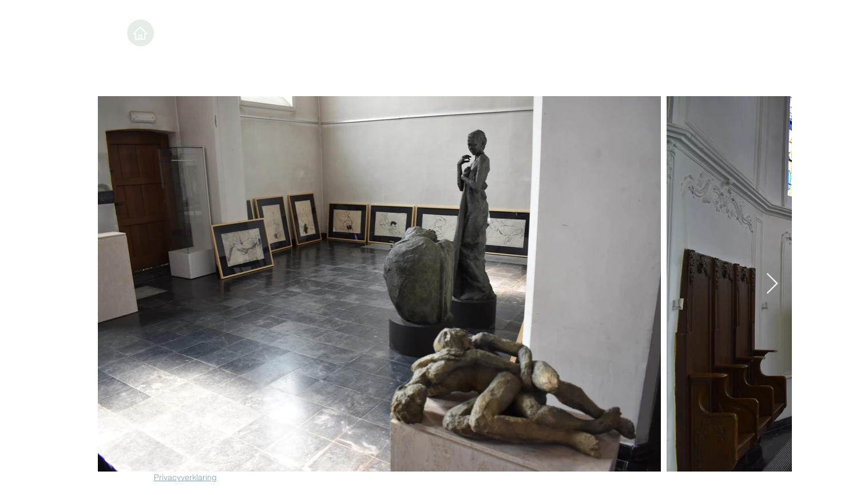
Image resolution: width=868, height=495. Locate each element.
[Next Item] (772, 284)
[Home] (140, 33)
